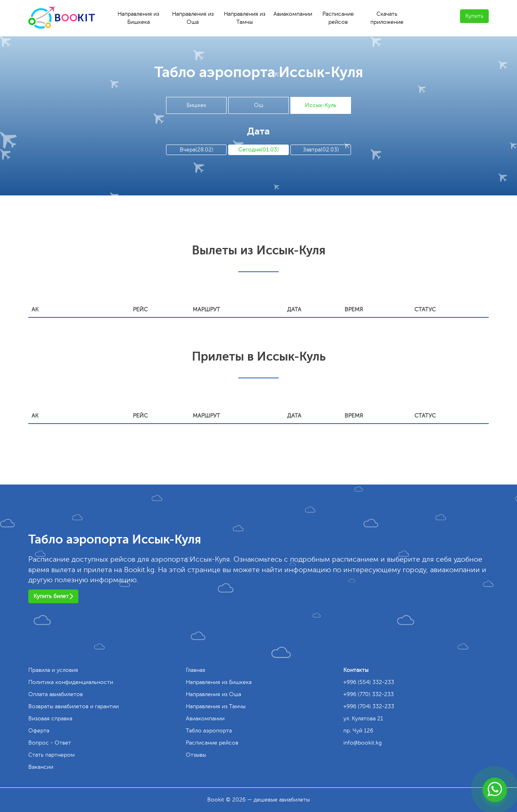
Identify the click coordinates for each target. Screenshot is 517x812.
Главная (195, 670)
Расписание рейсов (338, 18)
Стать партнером (51, 755)
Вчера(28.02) (197, 150)
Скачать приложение (387, 18)
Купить (474, 16)
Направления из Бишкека (138, 18)
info (363, 743)
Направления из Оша (193, 18)
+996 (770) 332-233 (369, 694)
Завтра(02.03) (321, 150)
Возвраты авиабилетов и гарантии (74, 706)
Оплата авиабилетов (56, 694)
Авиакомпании (293, 14)
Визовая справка (50, 719)
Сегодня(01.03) (258, 150)
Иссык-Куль (321, 105)
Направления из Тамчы (245, 18)
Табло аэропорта (209, 731)
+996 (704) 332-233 (369, 706)
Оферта (39, 731)
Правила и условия (53, 670)
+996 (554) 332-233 (369, 682)
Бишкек (197, 105)
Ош (259, 105)
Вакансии (41, 767)
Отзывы (196, 755)
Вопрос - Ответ (50, 743)
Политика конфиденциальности (71, 682)
